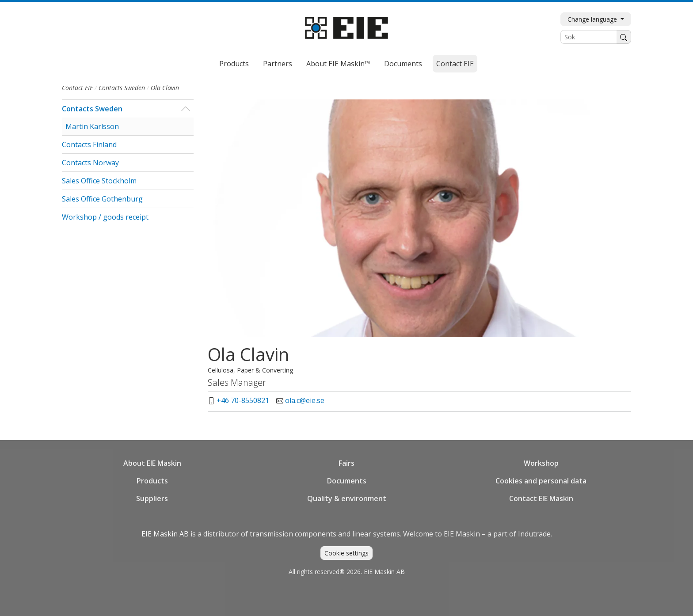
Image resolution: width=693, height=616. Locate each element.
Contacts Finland (89, 144)
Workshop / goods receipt (105, 217)
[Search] (624, 37)
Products (234, 64)
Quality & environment (347, 498)
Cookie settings (346, 553)
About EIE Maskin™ (338, 64)
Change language (593, 19)
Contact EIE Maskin (541, 498)
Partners (278, 64)
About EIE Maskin (152, 463)
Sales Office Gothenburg (102, 199)
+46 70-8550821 (243, 400)
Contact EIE (455, 64)
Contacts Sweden (122, 88)
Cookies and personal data (541, 481)
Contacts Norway (90, 163)
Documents (403, 64)
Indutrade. (535, 534)
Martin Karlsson (92, 126)
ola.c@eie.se (305, 400)
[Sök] (589, 37)
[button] (185, 109)
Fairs (346, 463)
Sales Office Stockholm (99, 181)
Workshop (541, 463)
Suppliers (152, 498)
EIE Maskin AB (165, 534)
